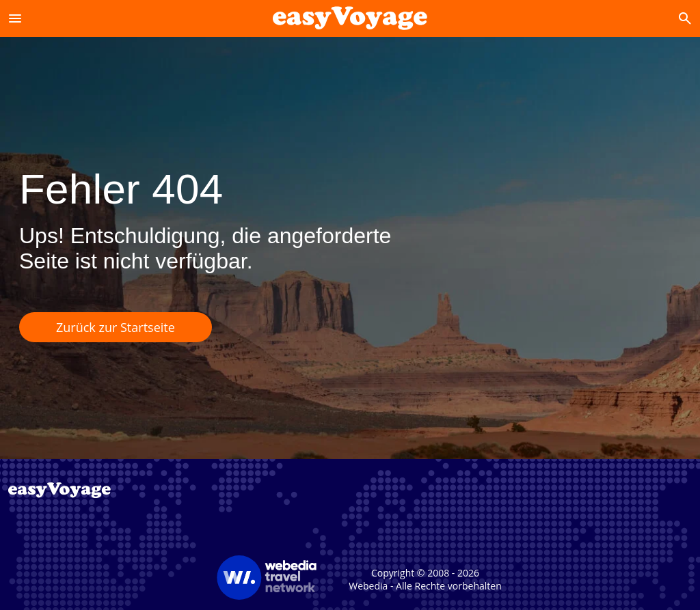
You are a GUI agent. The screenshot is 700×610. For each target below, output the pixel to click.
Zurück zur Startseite (116, 327)
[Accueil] (350, 18)
